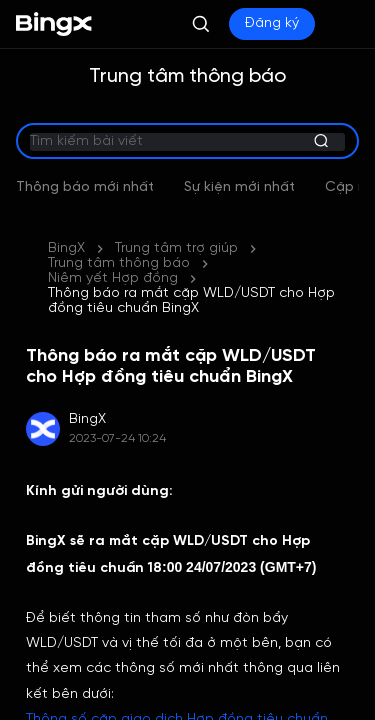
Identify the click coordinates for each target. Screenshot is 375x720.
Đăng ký (272, 23)
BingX (66, 218)
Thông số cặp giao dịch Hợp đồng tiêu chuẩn (177, 659)
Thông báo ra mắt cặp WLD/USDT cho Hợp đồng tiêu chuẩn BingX (191, 241)
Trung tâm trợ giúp (176, 218)
